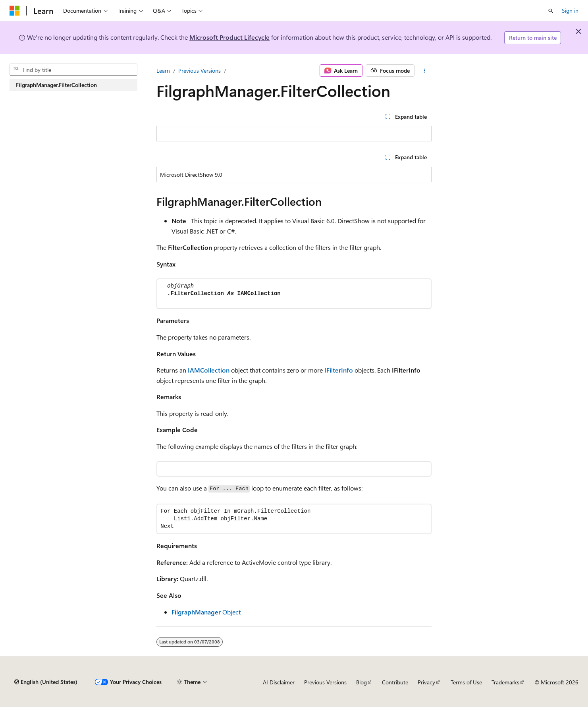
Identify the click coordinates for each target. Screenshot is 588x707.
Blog (361, 682)
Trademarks (505, 682)
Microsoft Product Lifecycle (229, 37)
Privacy (426, 682)
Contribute (395, 682)
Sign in (570, 11)
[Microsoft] (15, 11)
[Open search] (551, 11)
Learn (163, 71)
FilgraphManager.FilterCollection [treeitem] (56, 85)
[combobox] (73, 70)
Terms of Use (466, 682)
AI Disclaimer (279, 682)
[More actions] (425, 71)
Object (206, 612)
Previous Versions (200, 71)
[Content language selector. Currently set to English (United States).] (46, 682)
